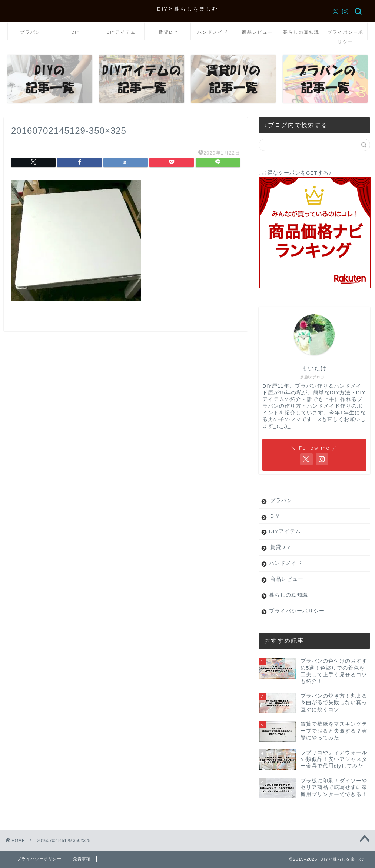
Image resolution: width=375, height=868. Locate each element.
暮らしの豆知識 (301, 32)
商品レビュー (258, 32)
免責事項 (82, 859)
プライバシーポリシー (345, 35)
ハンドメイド (213, 32)
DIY (76, 32)
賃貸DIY (168, 32)
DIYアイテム (121, 32)
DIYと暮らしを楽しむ (188, 9)
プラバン (30, 32)
